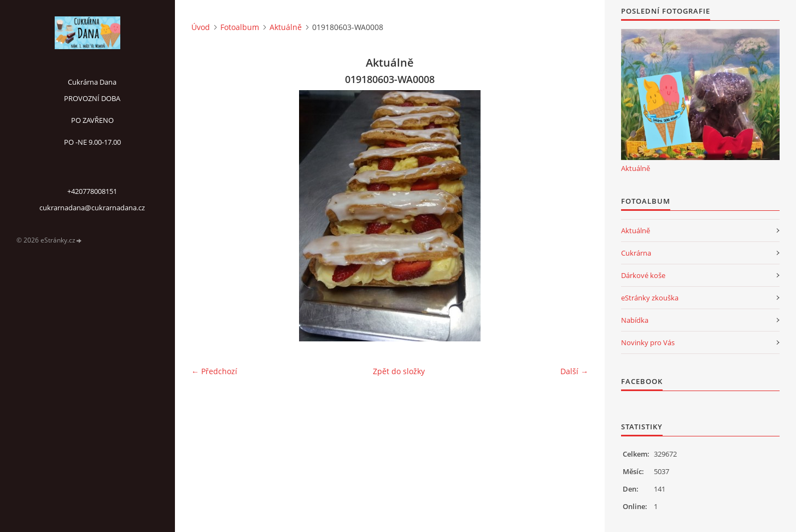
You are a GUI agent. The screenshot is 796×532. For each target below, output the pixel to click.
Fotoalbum (240, 27)
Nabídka (635, 320)
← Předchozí (214, 371)
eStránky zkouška (650, 298)
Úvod (201, 27)
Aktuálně (286, 27)
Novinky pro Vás (648, 342)
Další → (574, 371)
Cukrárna (636, 253)
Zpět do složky (399, 371)
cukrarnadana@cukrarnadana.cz (92, 208)
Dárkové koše (643, 275)
